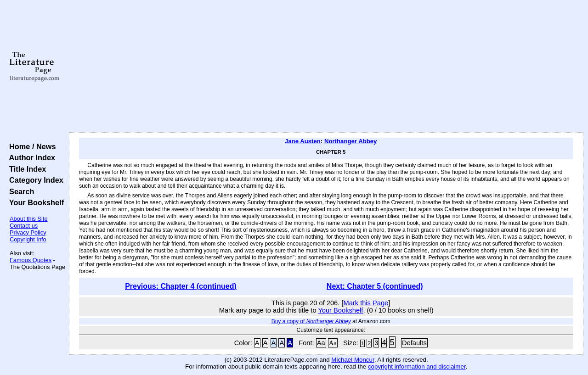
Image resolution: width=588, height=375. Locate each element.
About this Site (29, 219)
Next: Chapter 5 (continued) (375, 286)
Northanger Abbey (351, 141)
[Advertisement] (326, 67)
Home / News (31, 146)
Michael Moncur (353, 360)
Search (20, 191)
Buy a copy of (311, 321)
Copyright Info (28, 239)
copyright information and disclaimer (417, 367)
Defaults (414, 343)
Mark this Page (366, 303)
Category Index (34, 180)
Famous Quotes (31, 260)
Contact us (24, 226)
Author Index (30, 157)
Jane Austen (303, 141)
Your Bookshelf (34, 202)
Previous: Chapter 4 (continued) (181, 286)
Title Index (25, 169)
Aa (321, 343)
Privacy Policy (28, 232)
